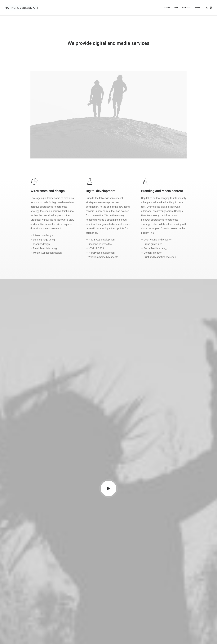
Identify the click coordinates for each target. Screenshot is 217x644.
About (73, 606)
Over (176, 8)
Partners (74, 610)
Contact (197, 8)
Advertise (75, 617)
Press (73, 614)
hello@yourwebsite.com (42, 606)
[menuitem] (167, 8)
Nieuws (167, 8)
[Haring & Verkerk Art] (22, 8)
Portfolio (186, 8)
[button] (207, 8)
